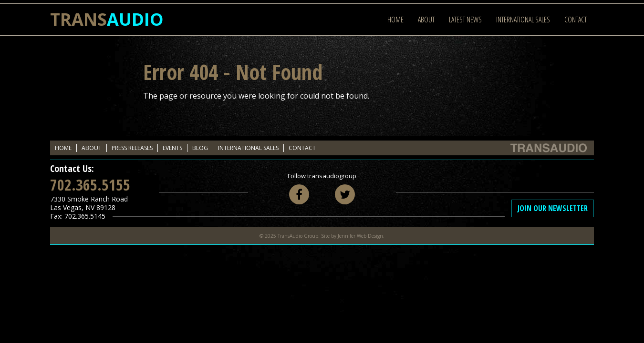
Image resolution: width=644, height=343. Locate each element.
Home (395, 20)
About (426, 20)
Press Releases (132, 148)
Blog (200, 148)
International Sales (523, 20)
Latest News (465, 20)
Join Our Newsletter (553, 208)
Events (172, 148)
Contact (576, 20)
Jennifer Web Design (360, 236)
